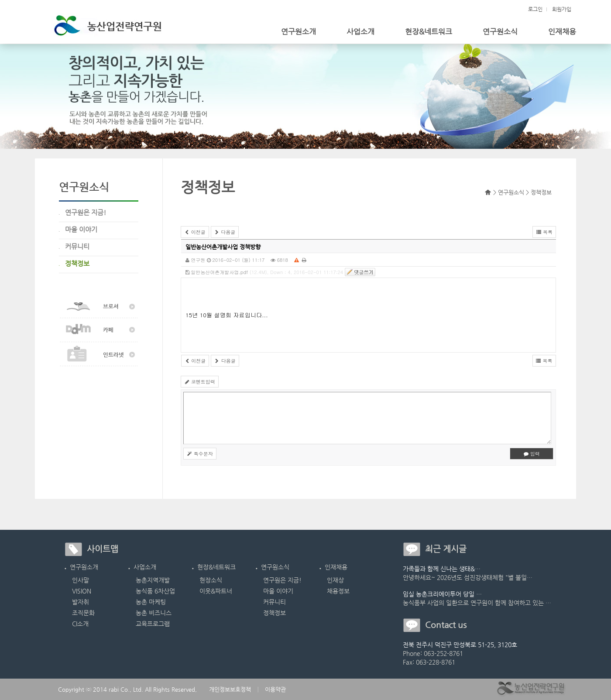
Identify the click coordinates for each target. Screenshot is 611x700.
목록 (544, 232)
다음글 (225, 232)
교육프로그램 (153, 624)
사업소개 (360, 31)
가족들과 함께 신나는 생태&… (442, 569)
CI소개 (80, 624)
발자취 (81, 602)
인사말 (81, 580)
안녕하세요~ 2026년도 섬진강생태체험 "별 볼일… (468, 577)
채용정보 (338, 591)
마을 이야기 (278, 591)
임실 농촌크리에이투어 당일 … (442, 594)
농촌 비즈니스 (154, 613)
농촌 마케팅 (151, 602)
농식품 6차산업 (155, 591)
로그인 (535, 9)
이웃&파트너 (216, 591)
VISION (82, 591)
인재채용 (562, 31)
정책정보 (275, 613)
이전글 (195, 232)
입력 (532, 454)
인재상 (335, 580)
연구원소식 (500, 31)
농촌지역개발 (153, 580)
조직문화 (83, 613)
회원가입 (562, 9)
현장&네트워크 (429, 31)
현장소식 (211, 580)
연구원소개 (299, 31)
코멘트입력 (200, 382)
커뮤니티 (275, 602)
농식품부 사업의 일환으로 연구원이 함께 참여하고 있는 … (477, 603)
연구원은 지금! (282, 580)
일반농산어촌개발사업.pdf (217, 272)
